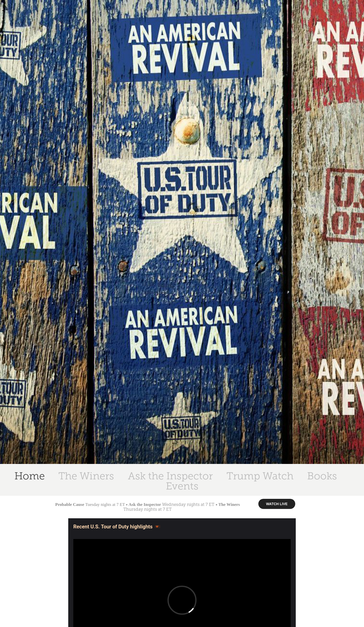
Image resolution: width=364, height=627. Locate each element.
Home (30, 476)
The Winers (86, 476)
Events (182, 486)
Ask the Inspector (170, 476)
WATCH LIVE (277, 504)
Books (322, 476)
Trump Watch (260, 476)
